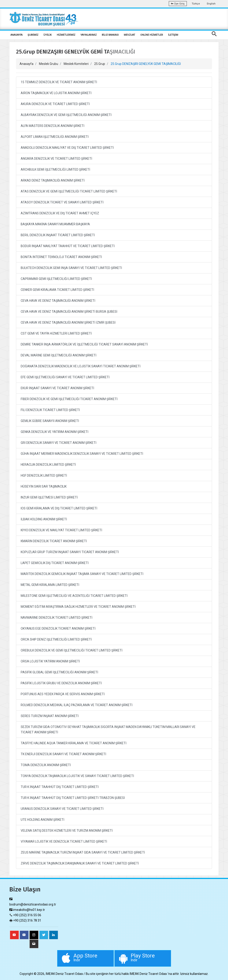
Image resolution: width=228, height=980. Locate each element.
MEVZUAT (129, 35)
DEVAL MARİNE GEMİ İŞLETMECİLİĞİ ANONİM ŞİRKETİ (59, 355)
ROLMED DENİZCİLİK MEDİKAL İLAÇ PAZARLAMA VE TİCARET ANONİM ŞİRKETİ (77, 705)
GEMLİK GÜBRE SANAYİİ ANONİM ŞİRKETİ (50, 421)
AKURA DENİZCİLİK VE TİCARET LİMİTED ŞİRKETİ (55, 104)
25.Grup (100, 64)
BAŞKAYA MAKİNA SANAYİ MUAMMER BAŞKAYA (55, 224)
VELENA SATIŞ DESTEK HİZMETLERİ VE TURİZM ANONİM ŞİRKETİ (67, 831)
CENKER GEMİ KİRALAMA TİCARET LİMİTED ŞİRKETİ (57, 290)
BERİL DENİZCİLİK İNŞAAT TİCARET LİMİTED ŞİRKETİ (58, 235)
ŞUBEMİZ (33, 35)
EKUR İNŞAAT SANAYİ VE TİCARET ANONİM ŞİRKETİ (57, 388)
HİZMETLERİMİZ (66, 35)
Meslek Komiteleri (76, 64)
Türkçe (196, 4)
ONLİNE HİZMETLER (152, 35)
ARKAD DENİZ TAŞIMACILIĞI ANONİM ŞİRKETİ (53, 180)
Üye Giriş (178, 4)
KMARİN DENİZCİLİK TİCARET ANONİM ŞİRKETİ (54, 541)
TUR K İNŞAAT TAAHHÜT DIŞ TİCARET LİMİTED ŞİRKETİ (60, 787)
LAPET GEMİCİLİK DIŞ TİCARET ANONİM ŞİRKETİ (55, 563)
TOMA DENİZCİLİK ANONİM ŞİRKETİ (46, 765)
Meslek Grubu (49, 64)
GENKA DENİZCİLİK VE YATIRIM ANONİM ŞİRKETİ (55, 432)
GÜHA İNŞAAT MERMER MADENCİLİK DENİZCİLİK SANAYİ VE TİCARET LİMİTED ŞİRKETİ (82, 454)
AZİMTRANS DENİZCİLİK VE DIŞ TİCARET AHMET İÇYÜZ (60, 213)
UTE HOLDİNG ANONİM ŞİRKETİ (43, 820)
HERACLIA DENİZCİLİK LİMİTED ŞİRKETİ (48, 465)
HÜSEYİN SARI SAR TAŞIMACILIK (44, 486)
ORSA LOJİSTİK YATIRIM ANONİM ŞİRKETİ (50, 661)
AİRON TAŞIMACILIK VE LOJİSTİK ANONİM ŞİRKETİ (56, 93)
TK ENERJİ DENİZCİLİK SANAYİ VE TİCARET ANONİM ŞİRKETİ (63, 754)
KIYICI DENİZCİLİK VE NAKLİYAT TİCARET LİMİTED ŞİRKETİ (61, 530)
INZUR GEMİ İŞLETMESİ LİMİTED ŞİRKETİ (49, 497)
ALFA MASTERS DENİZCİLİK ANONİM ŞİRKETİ (53, 126)
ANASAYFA (16, 35)
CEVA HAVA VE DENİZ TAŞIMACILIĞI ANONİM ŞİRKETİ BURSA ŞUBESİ (69, 312)
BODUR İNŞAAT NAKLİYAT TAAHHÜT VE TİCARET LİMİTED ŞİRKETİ (68, 246)
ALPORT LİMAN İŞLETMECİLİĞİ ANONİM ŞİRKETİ (55, 137)
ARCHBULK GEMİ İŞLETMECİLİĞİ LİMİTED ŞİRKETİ (55, 170)
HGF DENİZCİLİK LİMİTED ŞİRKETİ (44, 476)
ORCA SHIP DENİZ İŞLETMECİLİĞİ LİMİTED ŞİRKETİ (56, 639)
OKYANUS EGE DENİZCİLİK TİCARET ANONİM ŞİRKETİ (58, 629)
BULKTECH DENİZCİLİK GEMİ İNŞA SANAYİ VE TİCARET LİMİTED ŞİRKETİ (71, 268)
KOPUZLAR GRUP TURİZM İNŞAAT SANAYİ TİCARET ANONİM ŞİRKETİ (70, 552)
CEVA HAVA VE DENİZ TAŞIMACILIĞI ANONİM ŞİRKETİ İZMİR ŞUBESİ (68, 323)
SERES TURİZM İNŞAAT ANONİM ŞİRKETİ (50, 716)
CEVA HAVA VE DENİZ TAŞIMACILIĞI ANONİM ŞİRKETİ (58, 301)
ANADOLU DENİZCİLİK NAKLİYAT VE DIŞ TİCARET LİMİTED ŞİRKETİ (67, 148)
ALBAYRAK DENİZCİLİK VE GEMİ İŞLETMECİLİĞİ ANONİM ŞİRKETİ (66, 115)
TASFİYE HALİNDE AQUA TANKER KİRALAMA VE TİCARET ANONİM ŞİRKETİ (74, 743)
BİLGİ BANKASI (110, 35)
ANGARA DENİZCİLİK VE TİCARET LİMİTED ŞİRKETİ (56, 159)
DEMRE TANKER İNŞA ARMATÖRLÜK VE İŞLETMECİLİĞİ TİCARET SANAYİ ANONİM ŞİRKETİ (84, 344)
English (211, 4)
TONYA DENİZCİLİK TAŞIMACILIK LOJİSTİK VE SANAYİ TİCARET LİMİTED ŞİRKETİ (77, 776)
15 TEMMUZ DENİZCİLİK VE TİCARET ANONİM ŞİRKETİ (59, 82)
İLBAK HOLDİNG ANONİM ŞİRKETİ (44, 519)
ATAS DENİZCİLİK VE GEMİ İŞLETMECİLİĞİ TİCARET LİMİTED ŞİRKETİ (69, 191)
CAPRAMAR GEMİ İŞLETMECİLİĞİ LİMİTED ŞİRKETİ (56, 279)
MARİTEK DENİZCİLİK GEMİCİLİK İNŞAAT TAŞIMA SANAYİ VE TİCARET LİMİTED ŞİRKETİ (82, 574)
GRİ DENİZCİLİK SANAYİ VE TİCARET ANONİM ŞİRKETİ (59, 443)
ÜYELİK (48, 35)
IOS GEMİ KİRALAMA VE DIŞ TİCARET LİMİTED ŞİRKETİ (59, 508)
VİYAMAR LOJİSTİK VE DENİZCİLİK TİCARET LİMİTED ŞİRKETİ (64, 841)
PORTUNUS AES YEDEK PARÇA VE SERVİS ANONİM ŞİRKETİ (63, 694)
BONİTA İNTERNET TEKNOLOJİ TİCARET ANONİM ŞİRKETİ (61, 257)
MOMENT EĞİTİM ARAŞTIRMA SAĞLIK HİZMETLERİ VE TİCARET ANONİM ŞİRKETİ (78, 607)
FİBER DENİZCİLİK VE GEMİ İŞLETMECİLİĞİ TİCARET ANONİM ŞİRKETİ (69, 399)
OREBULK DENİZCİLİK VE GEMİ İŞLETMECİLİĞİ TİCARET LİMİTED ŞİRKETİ (72, 650)
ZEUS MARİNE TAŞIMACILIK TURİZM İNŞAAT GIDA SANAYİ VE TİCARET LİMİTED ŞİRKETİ (83, 852)
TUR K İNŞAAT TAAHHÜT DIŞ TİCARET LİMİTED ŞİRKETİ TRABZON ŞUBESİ (73, 798)
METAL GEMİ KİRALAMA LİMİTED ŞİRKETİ (50, 585)
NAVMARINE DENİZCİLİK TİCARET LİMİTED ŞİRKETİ (57, 618)
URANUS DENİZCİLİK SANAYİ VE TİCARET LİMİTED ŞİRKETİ (62, 809)
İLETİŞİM (173, 35)
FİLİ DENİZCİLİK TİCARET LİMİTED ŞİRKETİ (50, 410)
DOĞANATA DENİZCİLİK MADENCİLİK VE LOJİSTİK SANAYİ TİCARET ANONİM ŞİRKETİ (81, 366)
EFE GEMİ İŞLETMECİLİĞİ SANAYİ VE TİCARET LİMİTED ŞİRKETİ (65, 377)
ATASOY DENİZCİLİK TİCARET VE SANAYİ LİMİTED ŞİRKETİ (62, 202)
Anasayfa (26, 64)
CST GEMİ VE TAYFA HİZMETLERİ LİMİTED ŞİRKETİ (56, 333)
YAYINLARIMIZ (89, 35)
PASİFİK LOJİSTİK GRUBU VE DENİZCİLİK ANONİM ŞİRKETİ (61, 683)
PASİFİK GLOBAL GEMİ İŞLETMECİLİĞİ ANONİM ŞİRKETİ (59, 672)
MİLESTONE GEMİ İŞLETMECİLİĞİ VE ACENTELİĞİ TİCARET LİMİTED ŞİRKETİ (74, 596)
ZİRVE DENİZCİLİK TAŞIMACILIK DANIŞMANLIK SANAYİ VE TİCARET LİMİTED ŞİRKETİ (80, 863)
